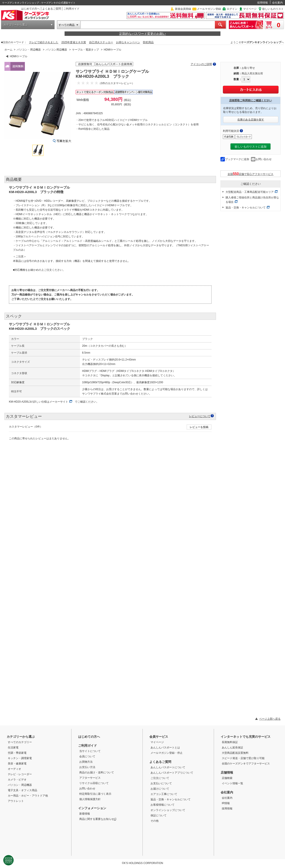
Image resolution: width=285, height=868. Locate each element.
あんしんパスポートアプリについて (172, 773)
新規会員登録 (183, 9)
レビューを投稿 (199, 427)
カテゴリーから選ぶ (16, 25)
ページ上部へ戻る (270, 719)
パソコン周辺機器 (56, 50)
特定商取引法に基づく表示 (95, 794)
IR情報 (226, 803)
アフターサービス (90, 778)
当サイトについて (90, 751)
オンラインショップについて (168, 810)
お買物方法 (86, 762)
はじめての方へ (31, 9)
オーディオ (14, 769)
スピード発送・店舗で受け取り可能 (243, 758)
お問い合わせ (264, 159)
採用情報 (263, 3)
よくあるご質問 (52, 9)
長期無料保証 (230, 742)
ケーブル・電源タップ (85, 50)
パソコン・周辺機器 (29, 50)
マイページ (250, 9)
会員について (87, 756)
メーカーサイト (59, 402)
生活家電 (13, 748)
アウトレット (16, 801)
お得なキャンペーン (128, 42)
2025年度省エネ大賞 (74, 42)
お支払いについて (161, 783)
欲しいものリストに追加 (251, 147)
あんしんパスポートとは (165, 748)
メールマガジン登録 (209, 9)
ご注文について (160, 778)
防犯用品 (148, 42)
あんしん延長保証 (232, 748)
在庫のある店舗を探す (251, 120)
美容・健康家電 (17, 764)
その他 (155, 821)
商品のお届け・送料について (97, 772)
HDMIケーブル (113, 50)
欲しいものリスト (273, 9)
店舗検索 (227, 778)
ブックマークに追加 (237, 159)
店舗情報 (227, 772)
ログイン (232, 9)
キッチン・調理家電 (20, 758)
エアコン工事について (164, 794)
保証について (159, 815)
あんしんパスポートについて (168, 767)
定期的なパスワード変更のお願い (142, 34)
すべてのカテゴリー (20, 742)
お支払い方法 (87, 767)
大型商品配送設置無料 (235, 753)
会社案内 (277, 3)
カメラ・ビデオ (17, 780)
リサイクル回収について (94, 783)
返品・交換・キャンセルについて (246, 208)
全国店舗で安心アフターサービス (251, 174)
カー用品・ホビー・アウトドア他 (28, 796)
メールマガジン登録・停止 (167, 753)
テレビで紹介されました (44, 42)
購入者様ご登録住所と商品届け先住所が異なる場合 (252, 200)
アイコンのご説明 (201, 64)
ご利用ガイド (71, 9)
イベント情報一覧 (232, 783)
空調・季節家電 (17, 753)
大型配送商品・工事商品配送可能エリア (250, 192)
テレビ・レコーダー (20, 774)
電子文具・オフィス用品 (22, 790)
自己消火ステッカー (101, 42)
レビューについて (200, 416)
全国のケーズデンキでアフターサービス (246, 764)
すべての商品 (67, 25)
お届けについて (160, 789)
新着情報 (85, 814)
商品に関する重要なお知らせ (98, 819)
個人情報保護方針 (90, 799)
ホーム (8, 50)
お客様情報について (163, 805)
